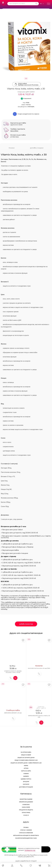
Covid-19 (26, 815)
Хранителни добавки (26, 802)
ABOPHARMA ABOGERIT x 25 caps (13, 713)
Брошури (26, 782)
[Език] (42, 4)
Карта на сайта (26, 771)
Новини (26, 774)
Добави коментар (26, 624)
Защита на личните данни (26, 758)
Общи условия (26, 755)
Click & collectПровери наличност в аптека (26, 84)
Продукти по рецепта (26, 810)
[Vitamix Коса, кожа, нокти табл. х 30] (26, 46)
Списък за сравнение (26, 833)
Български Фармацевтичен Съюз (26, 838)
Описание (12, 148)
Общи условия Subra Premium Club (26, 760)
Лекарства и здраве (26, 799)
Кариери (26, 776)
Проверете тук (30, 850)
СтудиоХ (34, 861)
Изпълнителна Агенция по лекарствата (26, 835)
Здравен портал (26, 779)
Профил (26, 827)
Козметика (26, 805)
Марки (26, 766)
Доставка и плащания (37, 148)
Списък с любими (26, 830)
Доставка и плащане (26, 787)
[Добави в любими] (23, 640)
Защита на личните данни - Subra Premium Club (26, 763)
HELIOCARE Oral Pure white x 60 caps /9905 (39, 668)
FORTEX (28, 105)
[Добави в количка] (15, 678)
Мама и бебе (26, 807)
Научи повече (14, 131)
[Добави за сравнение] (11, 678)
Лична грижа (26, 813)
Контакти (26, 784)
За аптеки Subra (26, 752)
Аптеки (26, 768)
